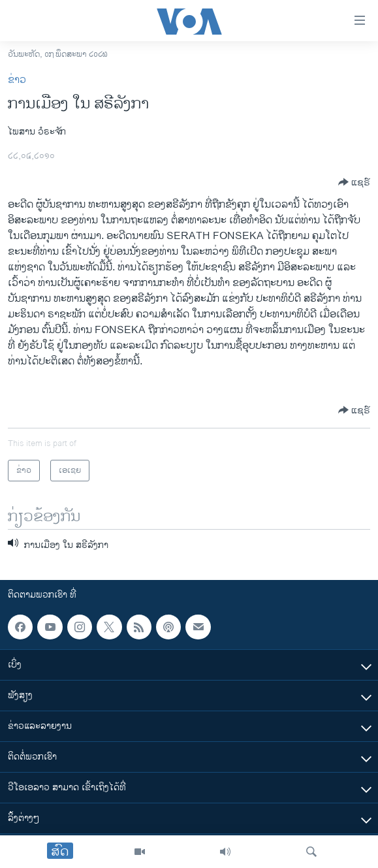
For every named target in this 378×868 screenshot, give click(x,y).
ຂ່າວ (17, 80)
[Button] (354, 182)
